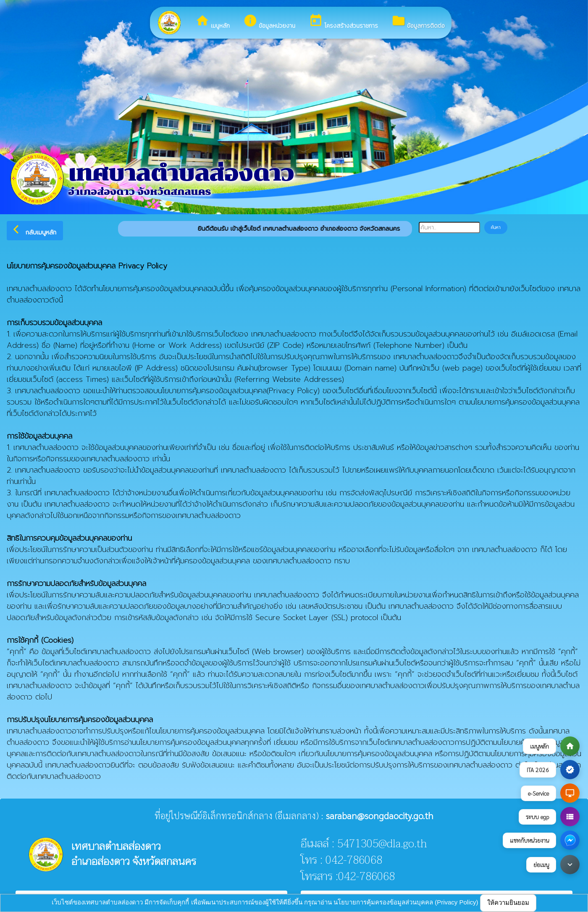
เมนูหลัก (213, 22)
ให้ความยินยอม (508, 903)
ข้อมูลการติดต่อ (418, 22)
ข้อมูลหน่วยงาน (269, 22)
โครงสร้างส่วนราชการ (343, 22)
